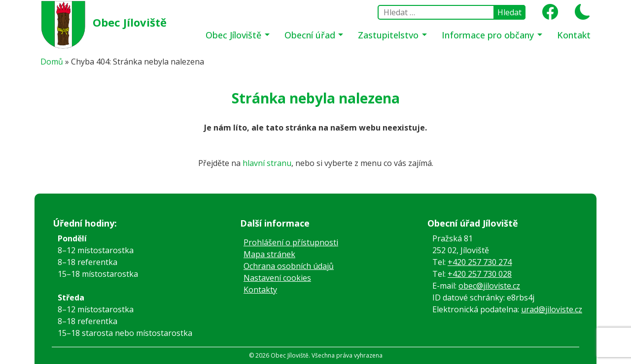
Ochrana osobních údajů (289, 266)
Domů (52, 62)
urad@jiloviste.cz (552, 309)
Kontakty (260, 290)
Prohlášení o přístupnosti (291, 242)
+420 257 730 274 (480, 262)
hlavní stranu (267, 163)
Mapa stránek (269, 254)
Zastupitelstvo (389, 35)
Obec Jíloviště (130, 22)
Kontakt (574, 35)
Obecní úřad (311, 35)
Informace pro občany (489, 35)
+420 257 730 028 (480, 274)
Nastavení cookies (277, 278)
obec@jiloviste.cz (489, 286)
